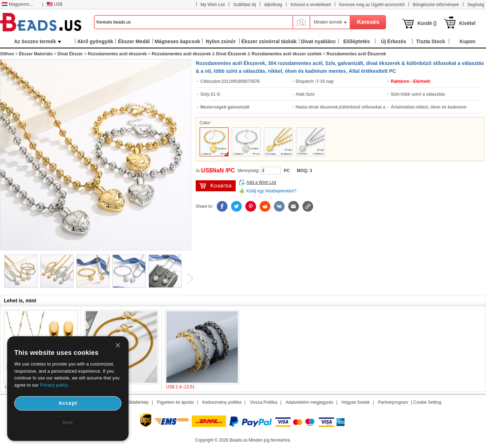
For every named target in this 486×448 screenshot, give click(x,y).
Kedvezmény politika (222, 402)
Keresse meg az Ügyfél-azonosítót (372, 5)
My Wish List (213, 5)
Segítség (476, 5)
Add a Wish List (261, 182)
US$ (54, 4)
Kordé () (427, 23)
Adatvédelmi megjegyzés (309, 402)
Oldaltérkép (138, 402)
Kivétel (467, 23)
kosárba (216, 186)
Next (187, 278)
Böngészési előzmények (436, 5)
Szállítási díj (245, 5)
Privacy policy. (54, 385)
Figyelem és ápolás (176, 402)
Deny (68, 422)
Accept (68, 403)
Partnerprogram (393, 402)
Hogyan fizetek (355, 402)
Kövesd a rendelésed (311, 5)
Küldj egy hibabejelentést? (271, 191)
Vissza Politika (263, 402)
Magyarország (19, 4)
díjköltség (273, 5)
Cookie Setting (427, 402)
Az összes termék (37, 41)
